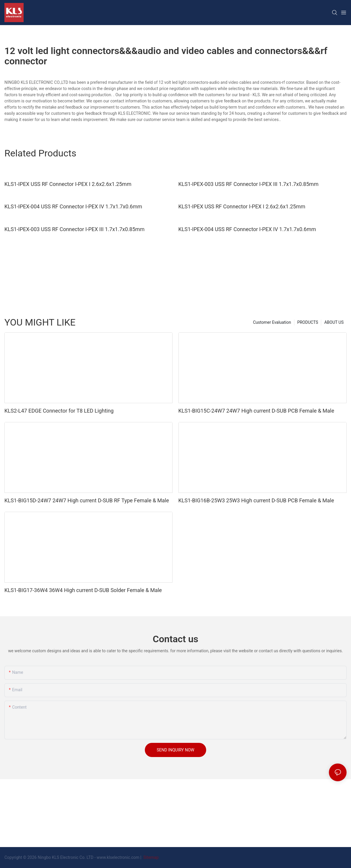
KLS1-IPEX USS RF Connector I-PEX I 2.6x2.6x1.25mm (68, 184)
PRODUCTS (308, 322)
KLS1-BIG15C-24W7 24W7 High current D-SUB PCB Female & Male (256, 411)
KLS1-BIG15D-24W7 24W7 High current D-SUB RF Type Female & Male (87, 500)
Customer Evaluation (272, 322)
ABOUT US (334, 322)
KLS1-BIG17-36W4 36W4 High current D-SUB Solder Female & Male (83, 590)
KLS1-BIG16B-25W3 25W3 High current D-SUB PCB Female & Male (256, 500)
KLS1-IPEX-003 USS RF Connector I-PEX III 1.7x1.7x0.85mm (249, 184)
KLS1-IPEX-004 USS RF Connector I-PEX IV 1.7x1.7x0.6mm (73, 206)
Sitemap (151, 857)
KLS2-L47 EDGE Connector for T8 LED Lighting (59, 411)
